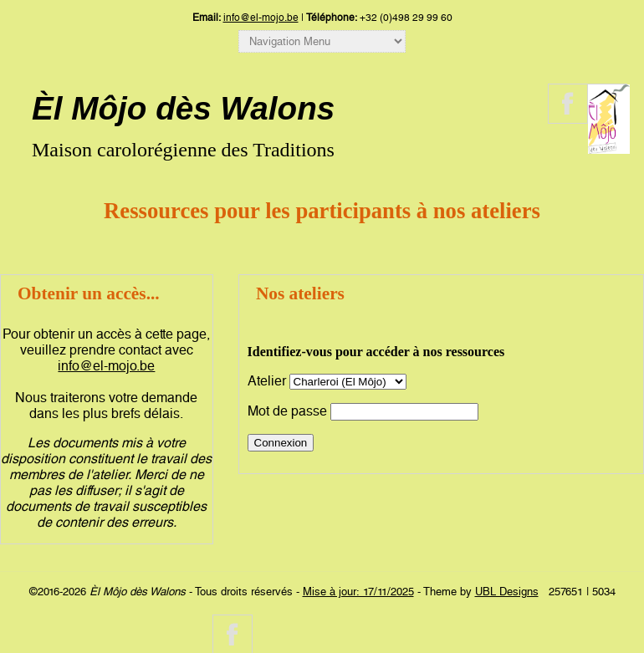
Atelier (267, 381)
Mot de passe (287, 411)
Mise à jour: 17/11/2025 (358, 592)
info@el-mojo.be (261, 18)
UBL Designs (507, 592)
